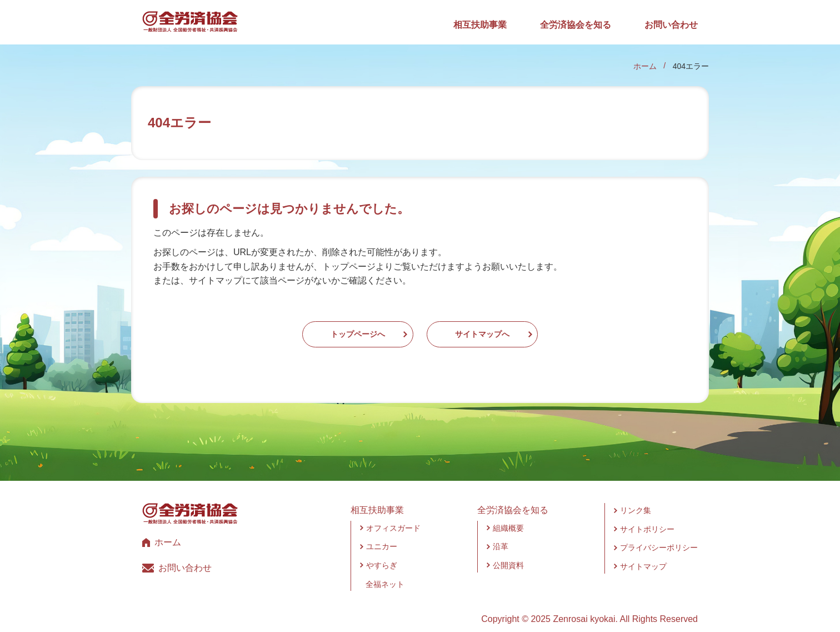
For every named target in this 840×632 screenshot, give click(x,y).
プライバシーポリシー (659, 537)
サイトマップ (643, 555)
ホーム (645, 66)
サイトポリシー (647, 518)
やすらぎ (382, 554)
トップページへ (324, 329)
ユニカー (382, 536)
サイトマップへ (516, 329)
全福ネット (385, 573)
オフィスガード (393, 517)
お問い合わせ (671, 25)
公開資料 (508, 554)
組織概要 (508, 517)
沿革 (501, 536)
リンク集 (636, 500)
